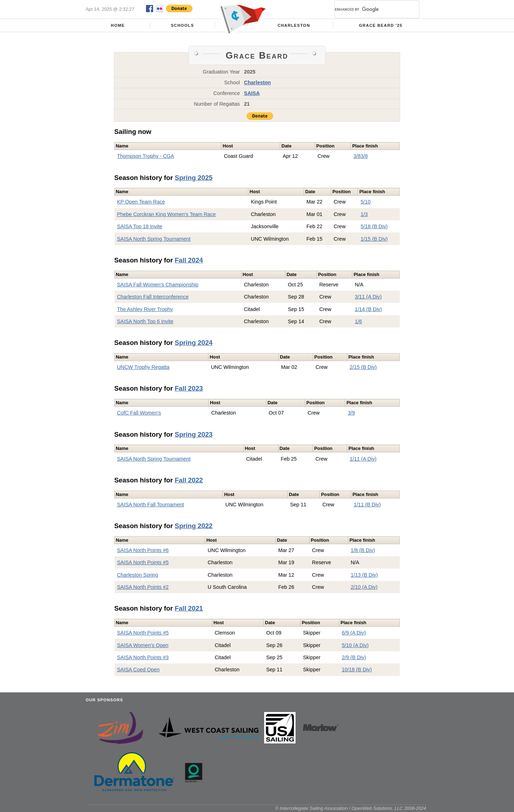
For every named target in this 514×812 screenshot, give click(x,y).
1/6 (358, 321)
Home (118, 25)
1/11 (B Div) (367, 505)
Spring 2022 (193, 526)
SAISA (252, 93)
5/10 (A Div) (355, 645)
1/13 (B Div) (364, 575)
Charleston (294, 25)
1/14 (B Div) (368, 309)
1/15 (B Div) (374, 239)
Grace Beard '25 (381, 25)
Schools (183, 25)
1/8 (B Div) (363, 550)
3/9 (351, 413)
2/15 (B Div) (363, 367)
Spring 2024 (193, 343)
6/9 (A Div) (354, 633)
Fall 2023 (189, 388)
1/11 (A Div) (363, 459)
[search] (368, 9)
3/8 (357, 156)
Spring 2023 (193, 434)
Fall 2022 (189, 480)
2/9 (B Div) (354, 657)
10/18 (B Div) (357, 670)
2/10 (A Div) (364, 587)
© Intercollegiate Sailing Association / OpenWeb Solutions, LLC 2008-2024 (351, 808)
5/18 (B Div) (374, 226)
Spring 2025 (193, 178)
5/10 (366, 202)
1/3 (364, 214)
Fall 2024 (189, 260)
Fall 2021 (189, 608)
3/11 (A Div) (368, 297)
